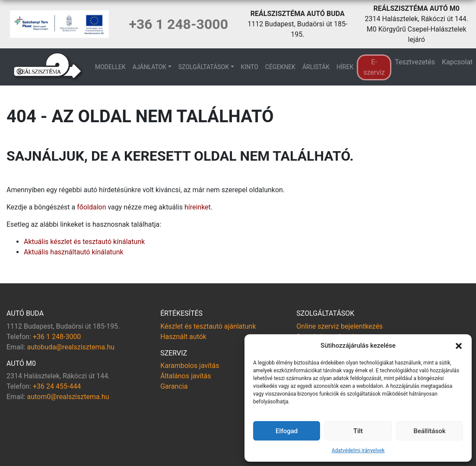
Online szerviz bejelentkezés (340, 326)
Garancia (174, 386)
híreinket (198, 207)
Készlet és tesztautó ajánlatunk (208, 326)
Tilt (358, 431)
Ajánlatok (149, 67)
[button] (459, 346)
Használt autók (183, 337)
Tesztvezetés (415, 62)
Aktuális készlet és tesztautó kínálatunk (84, 242)
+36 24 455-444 (57, 386)
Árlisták (316, 67)
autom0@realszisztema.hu (68, 397)
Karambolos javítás (190, 366)
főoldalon (91, 207)
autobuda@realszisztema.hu (71, 347)
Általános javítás (186, 376)
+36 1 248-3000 (178, 24)
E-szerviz (374, 67)
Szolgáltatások (204, 67)
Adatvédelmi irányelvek (358, 450)
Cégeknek (280, 67)
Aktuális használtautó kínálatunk (74, 252)
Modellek (110, 67)
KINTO (250, 67)
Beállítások (429, 431)
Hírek (345, 67)
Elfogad (287, 431)
